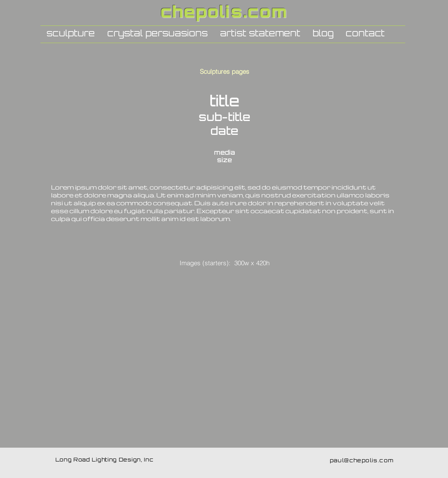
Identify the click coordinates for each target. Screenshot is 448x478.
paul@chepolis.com (362, 461)
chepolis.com (224, 14)
